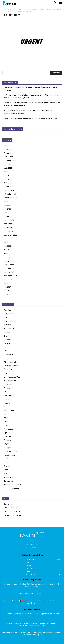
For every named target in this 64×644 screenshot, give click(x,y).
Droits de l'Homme (11, 366)
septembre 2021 (10, 276)
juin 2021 (8, 287)
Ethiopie (7, 388)
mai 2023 (8, 209)
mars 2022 (8, 257)
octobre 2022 (9, 231)
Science (7, 466)
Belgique (7, 332)
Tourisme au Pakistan (13, 485)
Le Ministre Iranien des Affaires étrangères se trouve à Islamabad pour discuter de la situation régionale (31, 96)
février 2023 (9, 216)
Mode (6, 425)
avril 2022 (8, 253)
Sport (6, 470)
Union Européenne (11, 488)
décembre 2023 (10, 194)
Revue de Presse (11, 451)
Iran (5, 414)
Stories (7, 473)
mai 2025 (8, 175)
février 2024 (9, 187)
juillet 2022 (8, 242)
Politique (7, 447)
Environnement (10, 381)
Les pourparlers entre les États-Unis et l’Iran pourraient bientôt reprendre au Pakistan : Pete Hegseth (32, 104)
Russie (7, 459)
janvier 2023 (9, 220)
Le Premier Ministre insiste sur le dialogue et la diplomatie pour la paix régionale (31, 89)
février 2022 (9, 261)
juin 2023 (8, 205)
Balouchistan (9, 329)
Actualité (7, 310)
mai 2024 (8, 179)
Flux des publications (12, 508)
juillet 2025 (8, 172)
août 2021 (8, 279)
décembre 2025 (10, 161)
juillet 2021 (8, 283)
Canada (7, 343)
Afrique (7, 317)
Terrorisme (8, 481)
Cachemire (8, 340)
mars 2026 (8, 149)
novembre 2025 (10, 164)
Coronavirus (9, 355)
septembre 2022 (10, 235)
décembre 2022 (10, 224)
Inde (6, 407)
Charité (7, 347)
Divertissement (10, 362)
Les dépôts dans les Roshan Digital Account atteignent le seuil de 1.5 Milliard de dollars (31, 585)
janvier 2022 (9, 265)
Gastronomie (9, 395)
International (9, 410)
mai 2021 (8, 291)
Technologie (9, 477)
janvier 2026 (9, 157)
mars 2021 (8, 294)
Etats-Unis (8, 384)
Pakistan (7, 436)
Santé (6, 462)
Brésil (6, 336)
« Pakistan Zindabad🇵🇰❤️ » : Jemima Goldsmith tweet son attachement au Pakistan (31, 602)
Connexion (8, 504)
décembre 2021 (10, 268)
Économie (8, 369)
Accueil (5, 9)
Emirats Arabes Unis (12, 377)
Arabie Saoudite (10, 321)
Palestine (8, 440)
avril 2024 (8, 183)
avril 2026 (8, 146)
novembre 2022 (10, 227)
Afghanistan (9, 314)
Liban (6, 421)
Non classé (8, 429)
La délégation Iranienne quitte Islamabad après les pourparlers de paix (31, 119)
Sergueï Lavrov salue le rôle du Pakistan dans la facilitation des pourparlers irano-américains (28, 112)
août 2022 (8, 239)
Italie (6, 418)
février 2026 (9, 153)
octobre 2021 (9, 272)
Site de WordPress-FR (13, 515)
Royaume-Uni (9, 455)
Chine (6, 351)
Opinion (7, 433)
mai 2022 (8, 250)
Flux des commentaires (13, 511)
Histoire (7, 399)
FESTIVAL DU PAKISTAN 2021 (31, 593)
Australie (7, 325)
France (7, 392)
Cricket (7, 358)
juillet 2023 (8, 201)
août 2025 (8, 168)
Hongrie (7, 403)
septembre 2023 (10, 198)
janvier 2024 (9, 190)
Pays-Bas (8, 444)
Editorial (7, 373)
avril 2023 (8, 213)
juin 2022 (8, 246)
